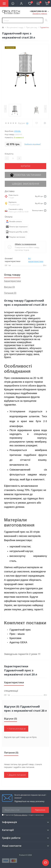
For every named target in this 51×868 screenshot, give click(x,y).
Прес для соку (32, 27)
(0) (27, 123)
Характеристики (13, 281)
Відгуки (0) (9, 287)
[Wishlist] (37, 123)
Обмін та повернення (25, 244)
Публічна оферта (21, 815)
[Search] (46, 20)
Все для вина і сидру (15, 27)
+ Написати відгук (16, 729)
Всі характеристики (36, 260)
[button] (21, 3)
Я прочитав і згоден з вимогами (24, 815)
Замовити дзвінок (40, 14)
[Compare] (45, 123)
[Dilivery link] (45, 196)
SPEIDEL (17, 131)
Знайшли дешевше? (33, 144)
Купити (26, 166)
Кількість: (9, 154)
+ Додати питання (16, 775)
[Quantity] (13, 158)
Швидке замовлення (26, 184)
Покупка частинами (26, 175)
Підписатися (40, 810)
